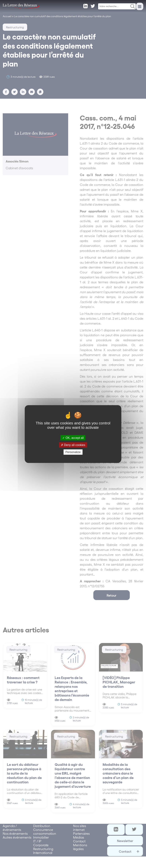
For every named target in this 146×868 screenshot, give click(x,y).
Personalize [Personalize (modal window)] (73, 452)
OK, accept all (73, 438)
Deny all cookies (73, 445)
